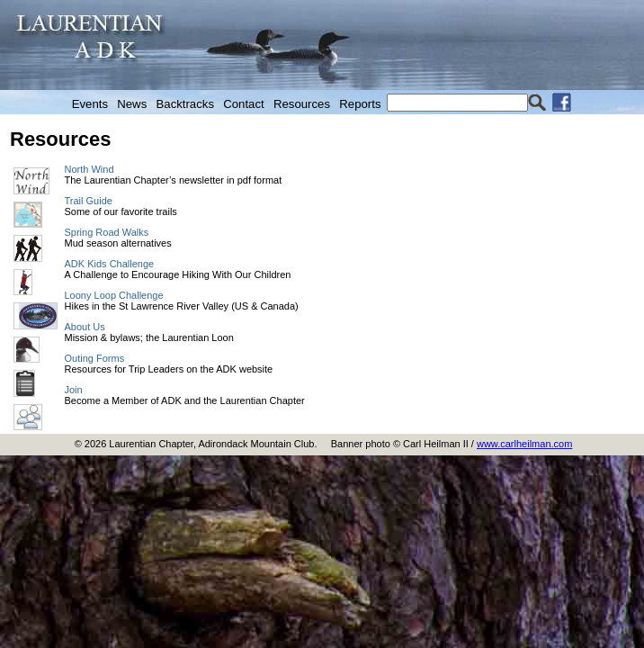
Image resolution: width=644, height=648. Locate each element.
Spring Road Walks (107, 232)
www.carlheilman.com (524, 444)
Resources (302, 104)
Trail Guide (89, 201)
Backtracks (186, 104)
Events (90, 104)
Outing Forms (95, 358)
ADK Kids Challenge (110, 264)
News (132, 104)
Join (74, 390)
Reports (360, 104)
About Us (85, 327)
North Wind (89, 169)
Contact (243, 104)
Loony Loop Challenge (114, 295)
